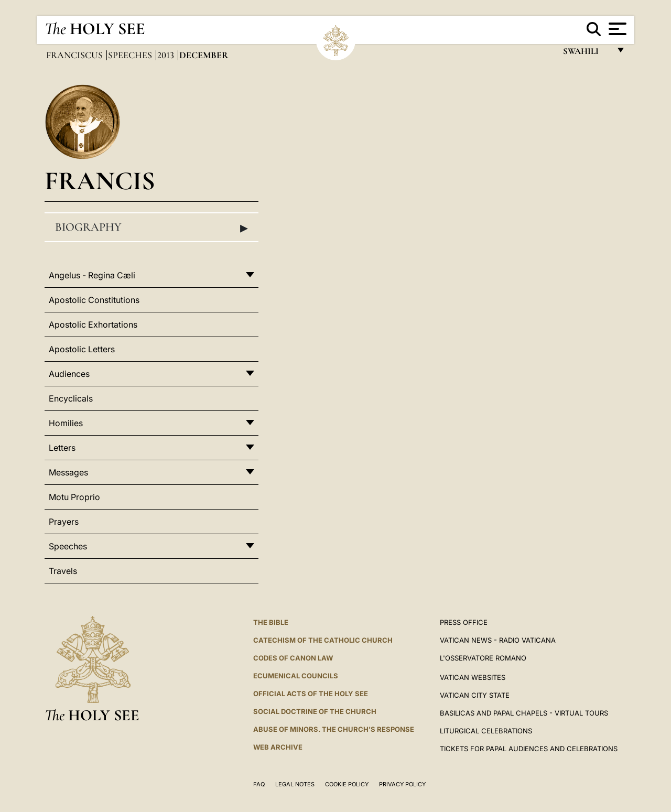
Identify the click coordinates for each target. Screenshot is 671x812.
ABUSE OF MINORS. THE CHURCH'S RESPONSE (334, 729)
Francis (100, 181)
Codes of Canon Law (293, 658)
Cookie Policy (347, 784)
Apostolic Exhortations (93, 324)
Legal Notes (295, 784)
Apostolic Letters (82, 349)
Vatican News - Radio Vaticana (498, 640)
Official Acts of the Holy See (311, 694)
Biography (151, 228)
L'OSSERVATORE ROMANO (483, 658)
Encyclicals (71, 398)
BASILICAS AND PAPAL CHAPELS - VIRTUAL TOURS (524, 713)
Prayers (64, 522)
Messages (68, 472)
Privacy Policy (402, 784)
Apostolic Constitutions (94, 300)
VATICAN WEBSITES (473, 677)
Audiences (69, 374)
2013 (167, 55)
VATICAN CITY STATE (475, 695)
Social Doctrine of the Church (315, 711)
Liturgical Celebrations (486, 731)
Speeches (131, 55)
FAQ (259, 784)
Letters (62, 448)
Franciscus (75, 55)
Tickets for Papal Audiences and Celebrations (529, 749)
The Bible (271, 622)
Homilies (66, 423)
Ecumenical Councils (296, 676)
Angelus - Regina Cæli (92, 275)
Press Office (464, 622)
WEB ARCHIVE (278, 747)
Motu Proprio (74, 497)
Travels (63, 571)
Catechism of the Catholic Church (323, 640)
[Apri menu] (616, 29)
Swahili (586, 54)
